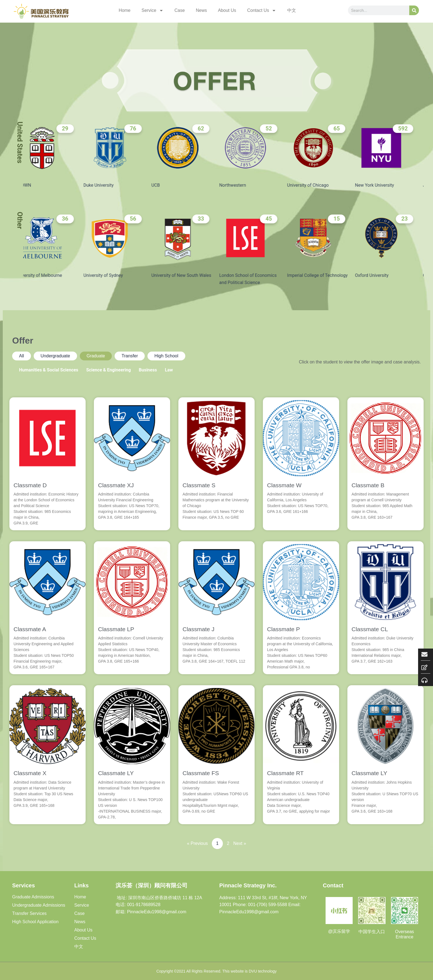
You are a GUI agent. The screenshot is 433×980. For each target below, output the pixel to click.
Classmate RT (285, 773)
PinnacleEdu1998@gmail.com (249, 912)
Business (148, 370)
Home (125, 10)
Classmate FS (201, 773)
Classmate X (30, 773)
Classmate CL (370, 629)
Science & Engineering (108, 370)
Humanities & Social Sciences (49, 370)
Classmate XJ (116, 485)
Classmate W (284, 485)
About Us (227, 10)
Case (180, 10)
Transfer (130, 356)
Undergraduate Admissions (39, 905)
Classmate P (283, 629)
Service (152, 10)
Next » (240, 843)
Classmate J (199, 629)
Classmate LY (116, 773)
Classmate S (199, 485)
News (201, 10)
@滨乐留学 (339, 931)
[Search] (414, 10)
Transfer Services (29, 913)
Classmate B (368, 485)
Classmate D (30, 485)
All (22, 356)
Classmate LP (116, 629)
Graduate (96, 356)
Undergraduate (55, 356)
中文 (292, 10)
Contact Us (262, 10)
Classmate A (30, 629)
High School (166, 356)
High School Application (35, 922)
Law (169, 370)
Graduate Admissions (33, 897)
